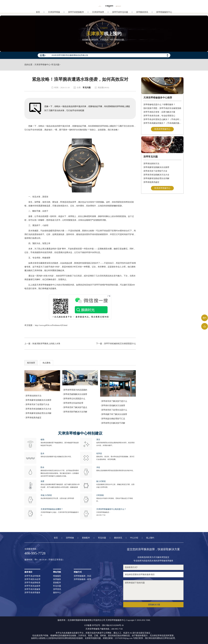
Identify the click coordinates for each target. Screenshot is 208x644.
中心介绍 (134, 538)
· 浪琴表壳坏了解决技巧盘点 (75, 407)
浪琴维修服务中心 (164, 13)
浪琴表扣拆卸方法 (151, 164)
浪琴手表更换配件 (76, 13)
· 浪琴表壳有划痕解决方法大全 (38, 409)
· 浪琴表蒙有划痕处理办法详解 (38, 413)
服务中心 (57, 593)
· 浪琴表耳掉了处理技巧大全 (37, 404)
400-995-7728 (101, 515)
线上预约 (150, 538)
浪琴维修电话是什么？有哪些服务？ (159, 105)
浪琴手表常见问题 (120, 13)
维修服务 (57, 576)
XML (148, 620)
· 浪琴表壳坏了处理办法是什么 (114, 410)
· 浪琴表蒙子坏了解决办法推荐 (114, 414)
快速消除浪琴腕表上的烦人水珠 (46, 344)
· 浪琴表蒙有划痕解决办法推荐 (38, 400)
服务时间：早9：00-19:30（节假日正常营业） (44, 560)
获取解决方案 (154, 605)
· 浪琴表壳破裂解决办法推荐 (75, 394)
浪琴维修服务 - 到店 (83, 576)
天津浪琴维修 (54, 13)
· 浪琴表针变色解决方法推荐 (113, 406)
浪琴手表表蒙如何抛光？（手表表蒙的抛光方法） (162, 123)
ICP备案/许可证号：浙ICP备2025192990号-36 (104, 625)
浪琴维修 (70, 538)
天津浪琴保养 (98, 13)
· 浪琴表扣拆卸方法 (33, 396)
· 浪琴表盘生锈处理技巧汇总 (113, 419)
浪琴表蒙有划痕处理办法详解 (156, 178)
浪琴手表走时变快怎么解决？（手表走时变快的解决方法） (162, 119)
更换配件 (86, 538)
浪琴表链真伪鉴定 (151, 182)
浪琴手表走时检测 (32, 576)
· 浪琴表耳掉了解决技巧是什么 (114, 401)
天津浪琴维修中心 (42, 65)
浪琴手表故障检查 (32, 583)
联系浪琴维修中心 (162, 129)
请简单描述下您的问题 (153, 590)
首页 (38, 13)
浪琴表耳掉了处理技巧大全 (155, 171)
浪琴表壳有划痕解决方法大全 (156, 175)
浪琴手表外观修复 (32, 589)
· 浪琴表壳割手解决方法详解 (75, 412)
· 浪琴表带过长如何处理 (73, 403)
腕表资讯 (118, 538)
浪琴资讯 (57, 589)
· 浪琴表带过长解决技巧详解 (113, 423)
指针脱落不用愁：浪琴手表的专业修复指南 (162, 108)
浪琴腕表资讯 (142, 13)
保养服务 (57, 579)
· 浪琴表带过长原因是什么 (74, 399)
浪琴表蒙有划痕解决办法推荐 (156, 167)
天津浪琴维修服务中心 (46, 285)
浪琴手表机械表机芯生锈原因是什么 (120, 344)
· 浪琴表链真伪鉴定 (33, 418)
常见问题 (55, 65)
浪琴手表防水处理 (32, 579)
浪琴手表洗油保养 (32, 586)
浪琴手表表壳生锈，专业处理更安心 (159, 116)
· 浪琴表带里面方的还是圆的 (75, 390)
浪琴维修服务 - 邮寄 (83, 579)
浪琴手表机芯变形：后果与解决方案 (159, 112)
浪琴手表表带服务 (32, 593)
